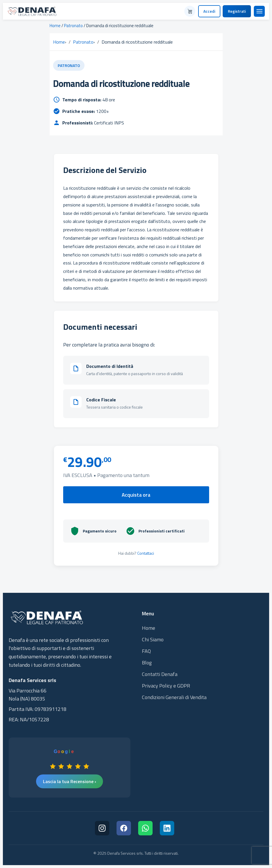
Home (55, 26)
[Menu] (259, 11)
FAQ (146, 651)
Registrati (237, 11)
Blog (147, 663)
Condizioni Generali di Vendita (174, 697)
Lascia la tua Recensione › (70, 781)
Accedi (209, 11)
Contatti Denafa (160, 674)
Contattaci (146, 553)
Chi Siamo (153, 639)
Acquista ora (136, 495)
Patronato (73, 26)
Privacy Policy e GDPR (166, 686)
